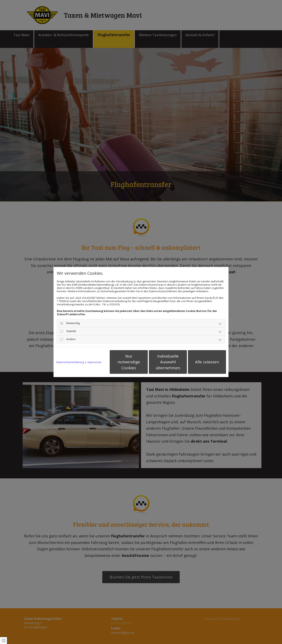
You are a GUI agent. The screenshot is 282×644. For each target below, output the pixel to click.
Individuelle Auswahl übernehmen (168, 362)
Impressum (94, 362)
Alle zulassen (207, 362)
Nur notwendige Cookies (129, 362)
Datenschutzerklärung (70, 362)
